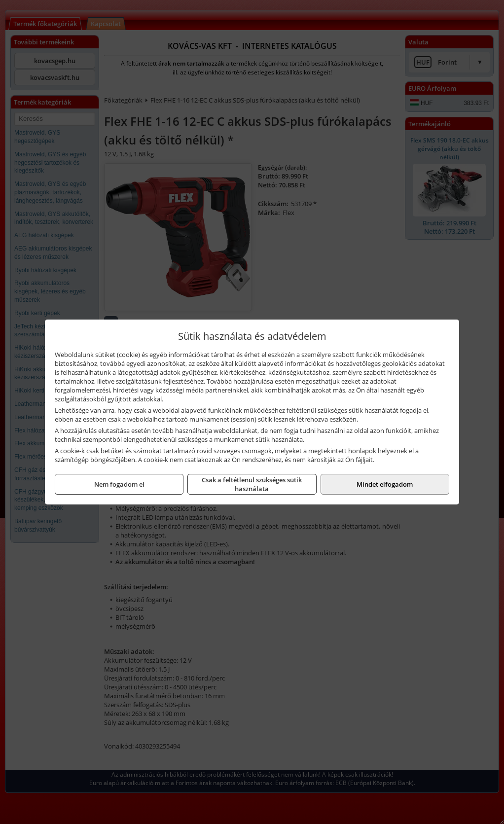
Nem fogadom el (119, 484)
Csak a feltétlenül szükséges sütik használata (252, 484)
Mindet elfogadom (385, 484)
